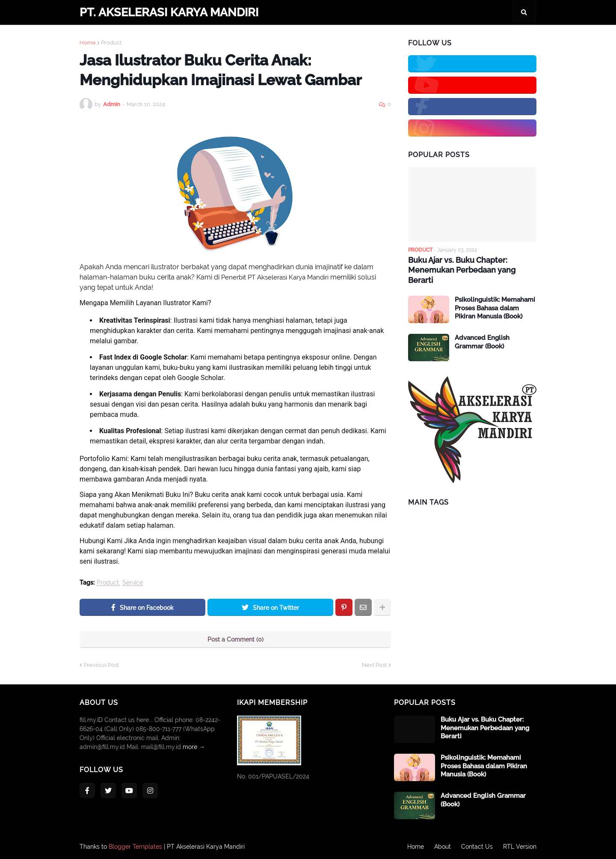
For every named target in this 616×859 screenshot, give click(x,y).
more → (194, 747)
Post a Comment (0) (235, 639)
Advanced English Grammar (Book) (482, 342)
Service (133, 583)
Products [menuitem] (238, 37)
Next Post (374, 665)
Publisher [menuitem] (320, 37)
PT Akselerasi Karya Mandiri (206, 847)
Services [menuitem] (279, 37)
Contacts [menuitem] (194, 37)
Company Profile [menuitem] (140, 37)
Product (108, 583)
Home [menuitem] (93, 37)
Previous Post (101, 665)
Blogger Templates (135, 847)
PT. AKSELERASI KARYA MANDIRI (169, 12)
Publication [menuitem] (367, 37)
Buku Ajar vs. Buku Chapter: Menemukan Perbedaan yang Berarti (462, 270)
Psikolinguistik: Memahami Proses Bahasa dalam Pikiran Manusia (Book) (495, 308)
